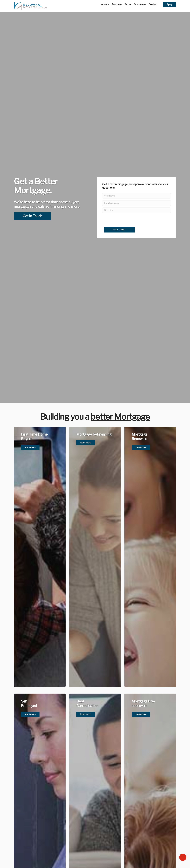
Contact (153, 4)
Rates (128, 4)
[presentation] (123, 237)
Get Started (119, 230)
